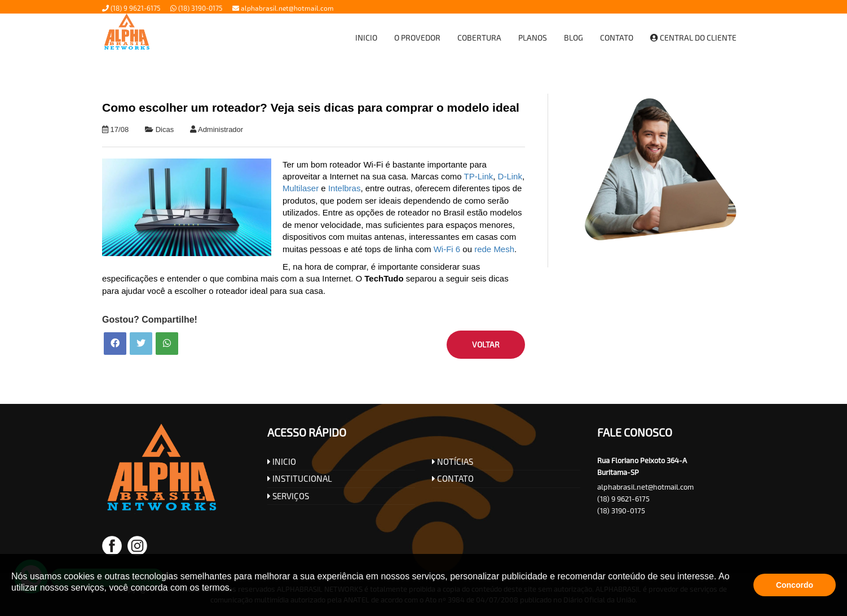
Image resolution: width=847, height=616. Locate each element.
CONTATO (453, 478)
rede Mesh (494, 249)
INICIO (282, 461)
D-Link (510, 176)
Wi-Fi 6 (447, 249)
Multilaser (301, 188)
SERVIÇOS (288, 496)
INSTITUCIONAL (300, 478)
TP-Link (479, 176)
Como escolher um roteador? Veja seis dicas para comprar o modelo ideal (311, 107)
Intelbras (345, 188)
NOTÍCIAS (453, 461)
